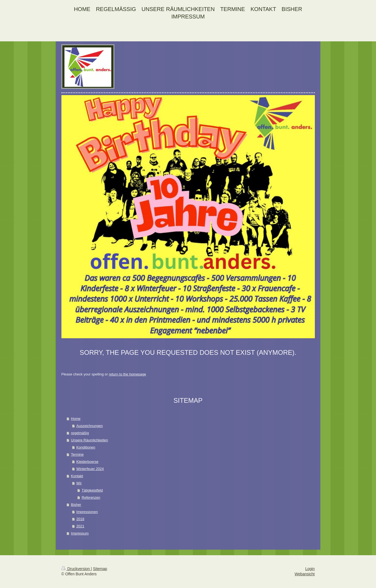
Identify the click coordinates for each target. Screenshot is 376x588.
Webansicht (305, 574)
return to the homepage (127, 374)
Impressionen (87, 512)
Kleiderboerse (87, 462)
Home (76, 419)
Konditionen (86, 447)
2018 (80, 519)
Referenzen (91, 497)
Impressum (80, 533)
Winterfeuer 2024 (90, 469)
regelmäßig (80, 433)
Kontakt (77, 476)
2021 (80, 526)
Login (310, 569)
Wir (79, 483)
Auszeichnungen (90, 426)
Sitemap (100, 569)
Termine (77, 454)
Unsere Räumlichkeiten (90, 440)
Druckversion (76, 569)
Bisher (76, 505)
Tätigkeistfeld (92, 490)
